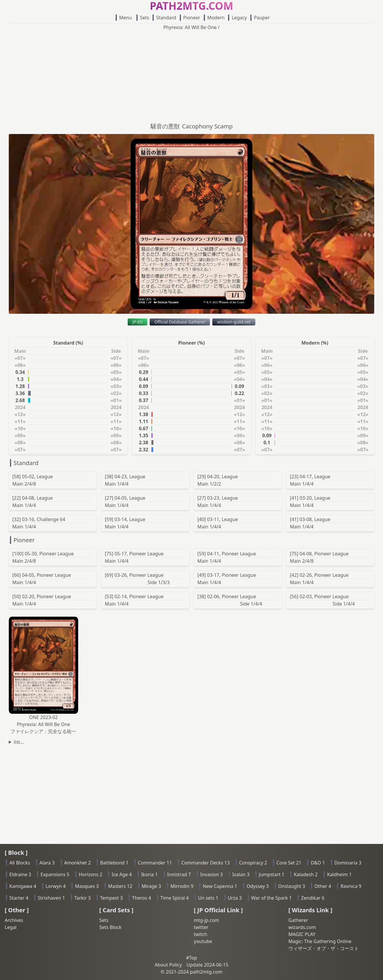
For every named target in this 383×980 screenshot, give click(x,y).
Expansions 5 (55, 874)
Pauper (260, 18)
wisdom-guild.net (234, 322)
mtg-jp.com (206, 920)
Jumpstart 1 (272, 874)
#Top (191, 958)
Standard (164, 18)
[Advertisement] (191, 75)
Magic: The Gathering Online (320, 941)
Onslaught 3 (292, 886)
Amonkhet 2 (77, 863)
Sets (143, 18)
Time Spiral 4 (175, 898)
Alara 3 (47, 863)
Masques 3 (87, 886)
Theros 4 (142, 898)
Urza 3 (235, 898)
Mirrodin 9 (182, 886)
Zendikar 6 (313, 898)
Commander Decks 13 (205, 863)
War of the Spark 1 (272, 898)
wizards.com (302, 927)
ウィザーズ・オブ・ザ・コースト (324, 948)
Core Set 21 (289, 863)
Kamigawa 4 (23, 886)
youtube (203, 941)
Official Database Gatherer (180, 322)
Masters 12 (120, 886)
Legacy (237, 18)
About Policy (168, 965)
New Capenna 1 (220, 886)
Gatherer (298, 920)
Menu (124, 18)
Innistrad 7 (179, 874)
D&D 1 (318, 863)
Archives (14, 920)
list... (19, 742)
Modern (214, 18)
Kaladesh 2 (306, 874)
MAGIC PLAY (302, 934)
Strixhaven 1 (51, 898)
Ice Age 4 (122, 874)
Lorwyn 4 (56, 886)
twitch (201, 934)
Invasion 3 (212, 874)
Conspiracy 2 (253, 863)
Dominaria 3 (348, 863)
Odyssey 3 (258, 886)
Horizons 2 (90, 874)
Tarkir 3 (83, 898)
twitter (201, 927)
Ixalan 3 (241, 874)
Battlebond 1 (114, 863)
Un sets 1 (208, 898)
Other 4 (323, 886)
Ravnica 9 (351, 886)
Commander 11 (155, 863)
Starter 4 (19, 898)
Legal (11, 927)
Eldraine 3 (20, 874)
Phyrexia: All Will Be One (190, 27)
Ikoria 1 (149, 874)
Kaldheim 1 (339, 874)
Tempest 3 (111, 898)
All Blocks (20, 863)
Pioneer (190, 18)
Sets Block (110, 927)
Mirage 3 (151, 886)
